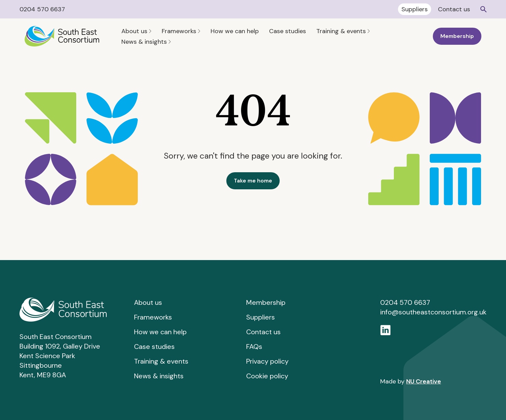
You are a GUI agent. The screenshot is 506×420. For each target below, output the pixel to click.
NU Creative (424, 381)
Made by (411, 381)
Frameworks (181, 31)
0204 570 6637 (42, 9)
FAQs (254, 347)
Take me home (253, 181)
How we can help (235, 31)
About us (136, 31)
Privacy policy (267, 361)
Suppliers (415, 9)
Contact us (454, 9)
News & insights (146, 42)
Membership (457, 36)
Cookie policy (267, 376)
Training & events (343, 31)
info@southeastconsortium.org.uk (433, 312)
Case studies (288, 31)
